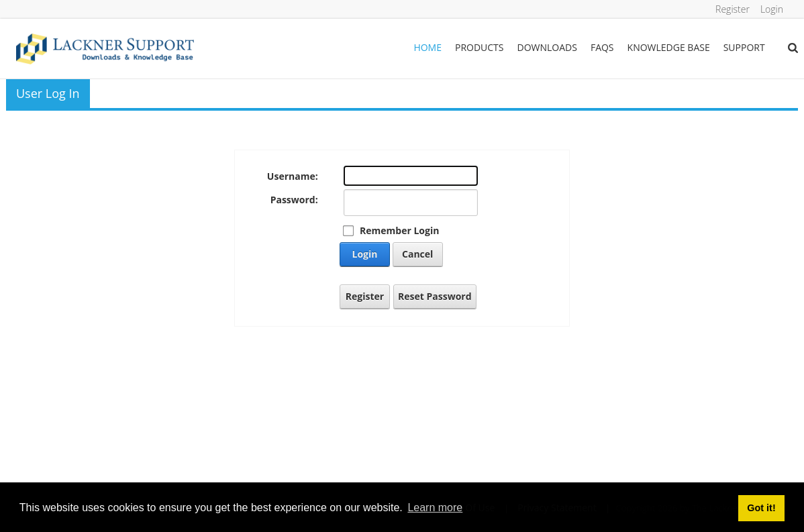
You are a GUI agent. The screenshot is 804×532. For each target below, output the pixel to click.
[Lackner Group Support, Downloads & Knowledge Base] (105, 48)
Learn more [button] (435, 508)
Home (428, 47)
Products (480, 47)
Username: (293, 176)
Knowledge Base (669, 47)
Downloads (547, 47)
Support (744, 47)
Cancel (417, 254)
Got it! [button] (761, 508)
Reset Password (435, 296)
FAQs (602, 47)
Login (772, 9)
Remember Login (399, 230)
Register (733, 9)
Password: (294, 200)
